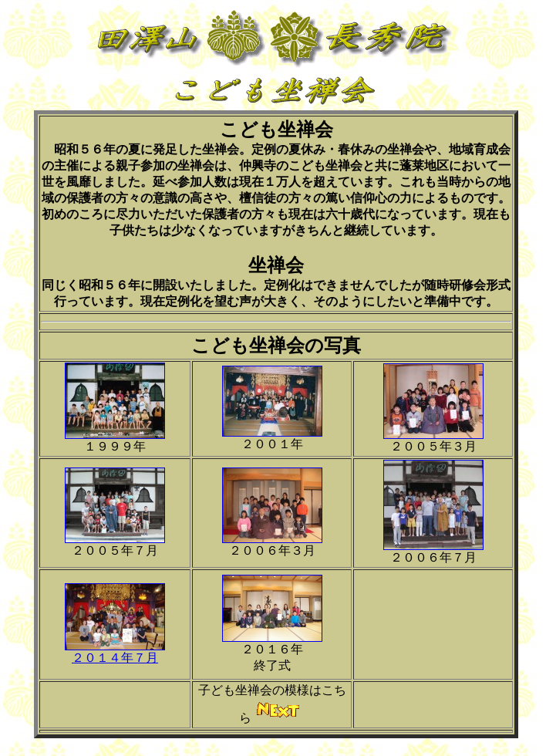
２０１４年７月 (115, 658)
